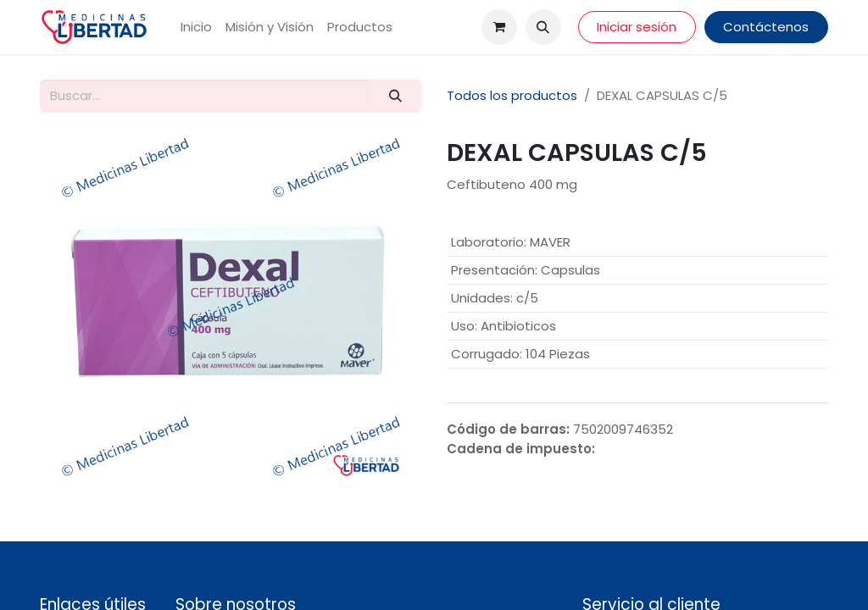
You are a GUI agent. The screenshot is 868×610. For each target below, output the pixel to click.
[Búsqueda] (396, 96)
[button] (543, 27)
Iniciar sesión (637, 27)
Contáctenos (766, 27)
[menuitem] (196, 28)
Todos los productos (512, 95)
